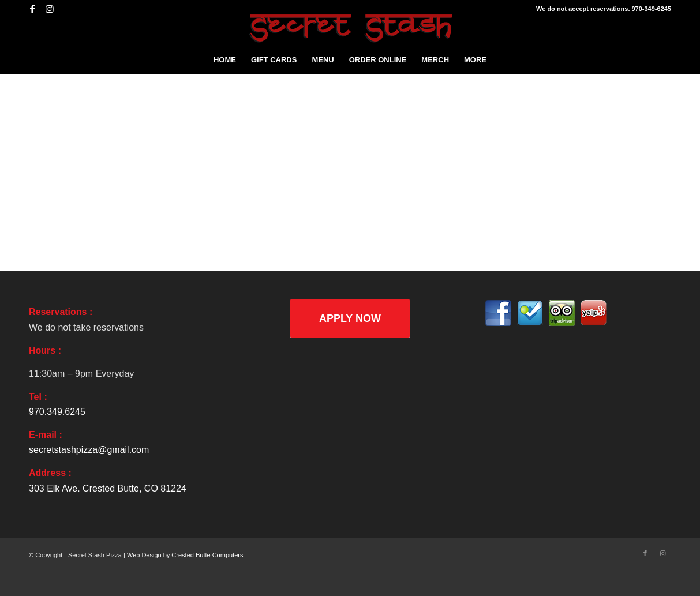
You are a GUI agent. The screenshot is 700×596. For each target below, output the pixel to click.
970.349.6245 (57, 412)
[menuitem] (225, 60)
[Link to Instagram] (50, 9)
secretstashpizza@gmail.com (89, 450)
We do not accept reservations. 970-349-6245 (604, 9)
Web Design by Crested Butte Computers (185, 555)
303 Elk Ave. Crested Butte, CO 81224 (108, 488)
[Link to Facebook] (32, 9)
